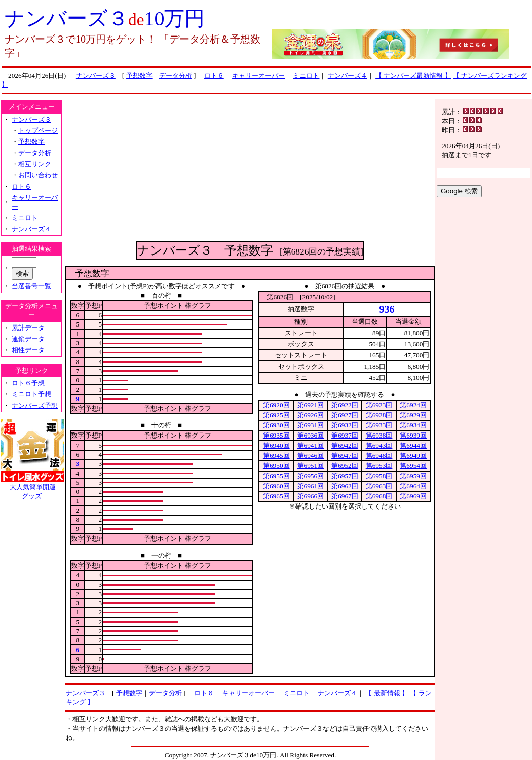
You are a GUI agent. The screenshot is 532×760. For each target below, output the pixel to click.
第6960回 (276, 486)
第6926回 (311, 415)
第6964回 (413, 486)
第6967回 (345, 496)
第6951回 (311, 466)
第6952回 (345, 466)
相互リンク (35, 164)
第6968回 (379, 496)
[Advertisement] (250, 170)
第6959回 (413, 476)
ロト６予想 (28, 383)
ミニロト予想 (31, 394)
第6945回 (276, 456)
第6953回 (379, 466)
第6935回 (276, 435)
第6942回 (345, 445)
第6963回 (379, 486)
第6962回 (345, 486)
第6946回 (311, 456)
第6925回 (276, 415)
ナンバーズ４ (348, 75)
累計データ (28, 328)
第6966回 (311, 496)
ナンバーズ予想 (35, 405)
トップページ (38, 131)
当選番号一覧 (31, 286)
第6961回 (311, 486)
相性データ (28, 350)
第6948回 (379, 456)
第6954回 (413, 466)
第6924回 (413, 405)
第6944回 (413, 445)
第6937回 (345, 435)
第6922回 (345, 405)
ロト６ (214, 75)
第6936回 (311, 435)
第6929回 (413, 415)
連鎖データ (28, 339)
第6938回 (379, 435)
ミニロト (306, 75)
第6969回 (413, 496)
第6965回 (276, 496)
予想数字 (139, 75)
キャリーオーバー (258, 75)
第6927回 (345, 415)
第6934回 (413, 425)
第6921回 (311, 405)
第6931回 (311, 425)
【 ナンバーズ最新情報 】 (413, 75)
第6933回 (379, 425)
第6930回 (276, 425)
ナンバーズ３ (96, 75)
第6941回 (311, 445)
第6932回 (345, 425)
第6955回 (276, 476)
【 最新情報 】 (387, 693)
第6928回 (379, 415)
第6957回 (345, 476)
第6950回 (276, 466)
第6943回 (379, 445)
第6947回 (345, 456)
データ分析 (176, 75)
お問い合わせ (38, 175)
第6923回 (379, 405)
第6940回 (276, 445)
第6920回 (276, 405)
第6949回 (413, 456)
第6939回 (413, 435)
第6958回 (379, 476)
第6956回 (311, 476)
